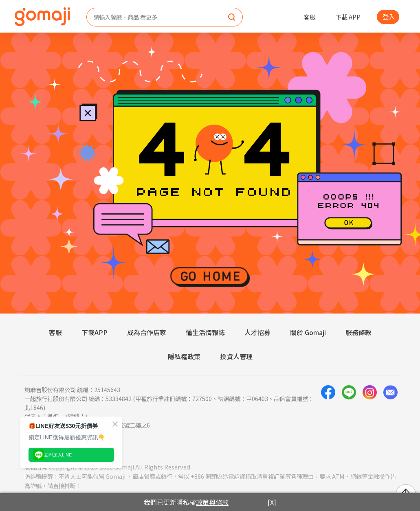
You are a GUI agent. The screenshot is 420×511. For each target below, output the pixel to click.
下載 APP (348, 17)
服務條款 (358, 332)
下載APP (95, 332)
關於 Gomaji (308, 332)
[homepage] (42, 17)
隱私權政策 (184, 356)
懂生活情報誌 (205, 332)
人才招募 (257, 332)
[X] (272, 502)
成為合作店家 (147, 332)
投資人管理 (236, 356)
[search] (232, 18)
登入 (389, 16)
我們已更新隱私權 (186, 502)
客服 (310, 17)
